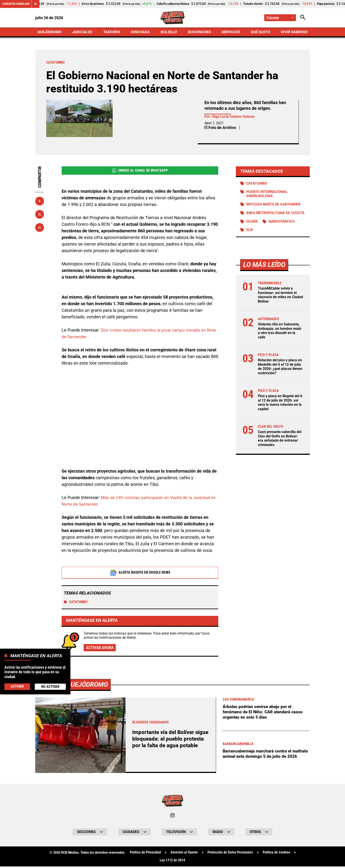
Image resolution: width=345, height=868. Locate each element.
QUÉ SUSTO (260, 32)
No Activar (50, 687)
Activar (17, 686)
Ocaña (252, 223)
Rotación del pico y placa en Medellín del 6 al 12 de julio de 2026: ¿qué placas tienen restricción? (280, 368)
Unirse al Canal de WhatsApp (140, 171)
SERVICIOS (230, 32)
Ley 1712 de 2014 (172, 862)
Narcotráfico (282, 223)
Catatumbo (76, 603)
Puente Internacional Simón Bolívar (267, 195)
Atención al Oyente (184, 854)
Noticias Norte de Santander (273, 205)
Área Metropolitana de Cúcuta (276, 214)
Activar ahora (101, 649)
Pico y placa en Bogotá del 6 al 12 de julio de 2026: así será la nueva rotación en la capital (280, 403)
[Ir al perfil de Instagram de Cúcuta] (172, 817)
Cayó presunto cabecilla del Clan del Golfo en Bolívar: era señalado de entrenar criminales (280, 439)
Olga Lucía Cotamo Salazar (233, 117)
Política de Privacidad (145, 854)
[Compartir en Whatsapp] (40, 228)
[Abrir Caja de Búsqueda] (303, 18)
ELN (250, 231)
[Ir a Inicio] (173, 18)
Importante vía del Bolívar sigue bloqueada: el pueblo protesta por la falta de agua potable (167, 740)
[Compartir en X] (40, 215)
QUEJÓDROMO (50, 32)
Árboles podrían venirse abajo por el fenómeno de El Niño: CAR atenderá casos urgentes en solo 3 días (264, 713)
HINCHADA (141, 32)
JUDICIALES (83, 32)
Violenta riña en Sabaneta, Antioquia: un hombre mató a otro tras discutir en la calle (280, 332)
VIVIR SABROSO (294, 32)
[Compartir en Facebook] (40, 202)
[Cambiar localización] (280, 18)
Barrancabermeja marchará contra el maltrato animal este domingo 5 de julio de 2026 (264, 758)
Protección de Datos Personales (230, 854)
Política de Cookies (276, 854)
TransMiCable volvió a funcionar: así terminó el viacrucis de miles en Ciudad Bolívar (280, 296)
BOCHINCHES (199, 32)
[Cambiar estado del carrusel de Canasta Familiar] (36, 4)
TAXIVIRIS (113, 32)
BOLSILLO (169, 32)
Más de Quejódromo (76, 685)
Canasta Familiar (16, 4)
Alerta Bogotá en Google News (140, 573)
